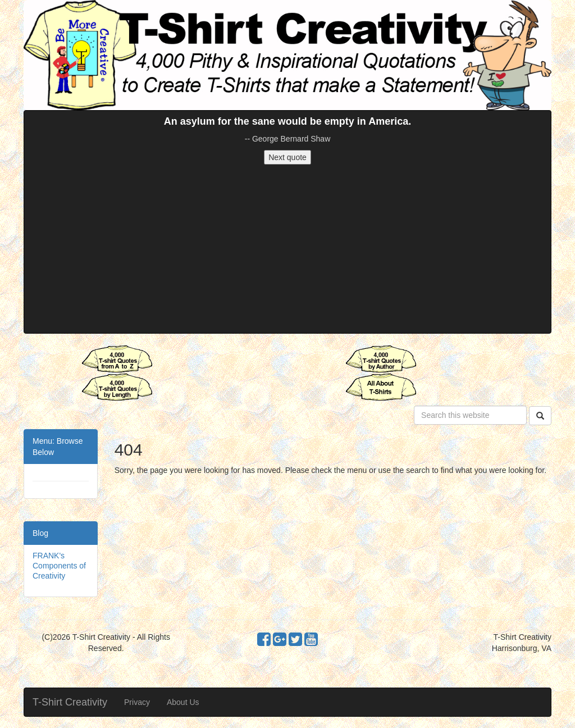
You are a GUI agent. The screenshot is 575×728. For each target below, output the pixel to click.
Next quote (287, 157)
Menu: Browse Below (58, 447)
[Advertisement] (287, 249)
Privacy (137, 702)
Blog (40, 533)
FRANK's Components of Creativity (59, 566)
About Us (183, 702)
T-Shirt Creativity (70, 702)
